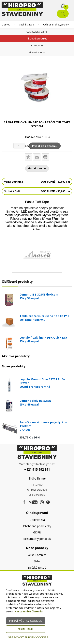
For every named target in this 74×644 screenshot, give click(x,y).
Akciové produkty (37, 38)
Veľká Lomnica (37, 555)
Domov (6, 25)
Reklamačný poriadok (37, 539)
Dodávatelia (37, 520)
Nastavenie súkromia (29, 611)
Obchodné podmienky (37, 526)
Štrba (37, 561)
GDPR (37, 532)
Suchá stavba (27, 25)
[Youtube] (33, 502)
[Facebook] (24, 502)
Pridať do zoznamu (45, 146)
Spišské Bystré (37, 567)
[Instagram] (42, 502)
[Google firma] (48, 502)
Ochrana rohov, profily (56, 25)
